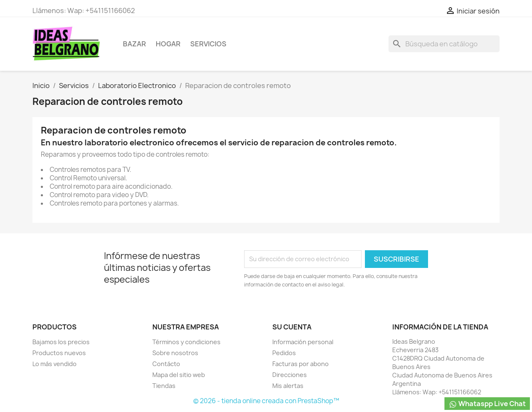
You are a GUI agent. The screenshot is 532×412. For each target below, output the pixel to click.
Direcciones (290, 375)
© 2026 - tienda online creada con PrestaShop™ (266, 401)
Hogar (168, 44)
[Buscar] (444, 44)
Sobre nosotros (175, 353)
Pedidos (284, 353)
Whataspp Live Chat (487, 404)
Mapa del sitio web (179, 375)
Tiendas (164, 386)
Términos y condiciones (186, 342)
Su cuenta (292, 327)
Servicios (208, 44)
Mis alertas (288, 386)
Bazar (134, 44)
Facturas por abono (301, 364)
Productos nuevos (59, 353)
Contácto (166, 364)
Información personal (303, 342)
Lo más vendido (55, 364)
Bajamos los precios (61, 342)
